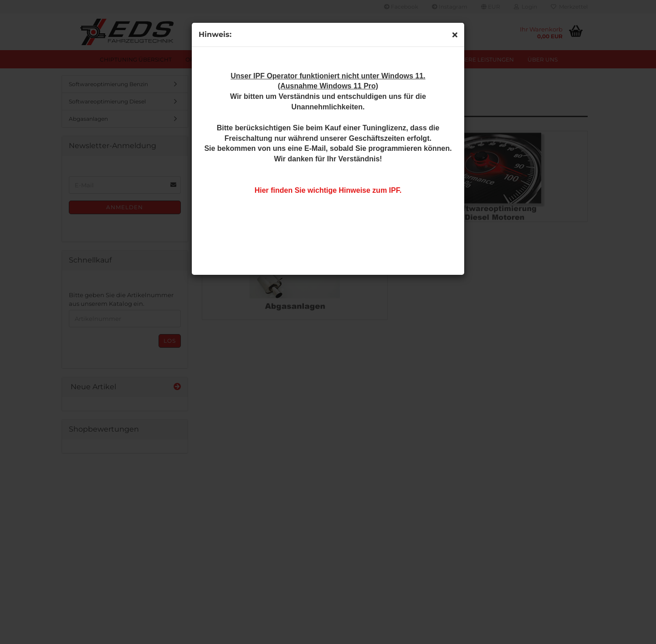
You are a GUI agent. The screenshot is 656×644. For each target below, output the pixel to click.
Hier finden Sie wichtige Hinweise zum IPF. (328, 190)
